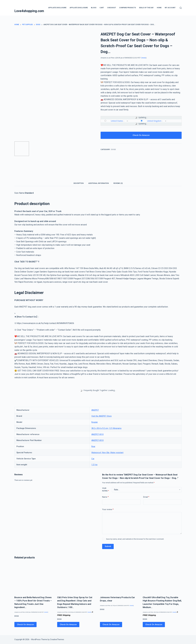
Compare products (127, 8)
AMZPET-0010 (97, 434)
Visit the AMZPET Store (101, 416)
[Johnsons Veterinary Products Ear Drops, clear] (119, 578)
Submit (108, 546)
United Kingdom (154, 121)
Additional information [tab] (99, 183)
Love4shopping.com (29, 11)
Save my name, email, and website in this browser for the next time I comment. (135, 539)
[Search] (181, 8)
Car (93, 459)
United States (117, 121)
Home (159, 8)
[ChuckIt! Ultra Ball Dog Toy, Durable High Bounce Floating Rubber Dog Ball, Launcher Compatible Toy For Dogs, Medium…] (162, 578)
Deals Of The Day (146, 8)
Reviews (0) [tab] (118, 183)
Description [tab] (79, 183)
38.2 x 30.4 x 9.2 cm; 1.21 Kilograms (106, 428)
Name (105, 497)
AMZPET (95, 410)
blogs (94, 8)
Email (146, 497)
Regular (95, 422)
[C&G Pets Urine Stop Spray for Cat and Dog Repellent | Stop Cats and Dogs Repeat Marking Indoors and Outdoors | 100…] (77, 578)
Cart (102, 8)
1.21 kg (94, 465)
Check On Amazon (141, 135)
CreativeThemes (57, 639)
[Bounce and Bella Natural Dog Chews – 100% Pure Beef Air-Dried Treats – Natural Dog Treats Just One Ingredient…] (34, 578)
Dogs (114, 149)
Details (144, 58)
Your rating (105, 490)
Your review (108, 509)
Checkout (112, 8)
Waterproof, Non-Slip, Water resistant (107, 453)
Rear (93, 446)
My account (170, 8)
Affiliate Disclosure (57, 8)
